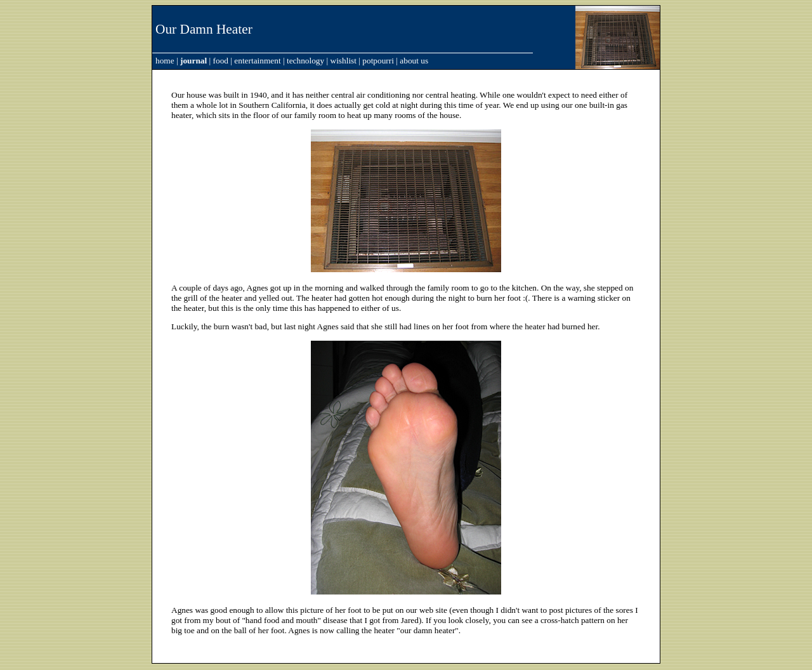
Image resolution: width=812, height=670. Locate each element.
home (165, 61)
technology (305, 61)
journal (193, 61)
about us (414, 61)
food (221, 61)
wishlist (344, 61)
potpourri (378, 61)
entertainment (257, 61)
